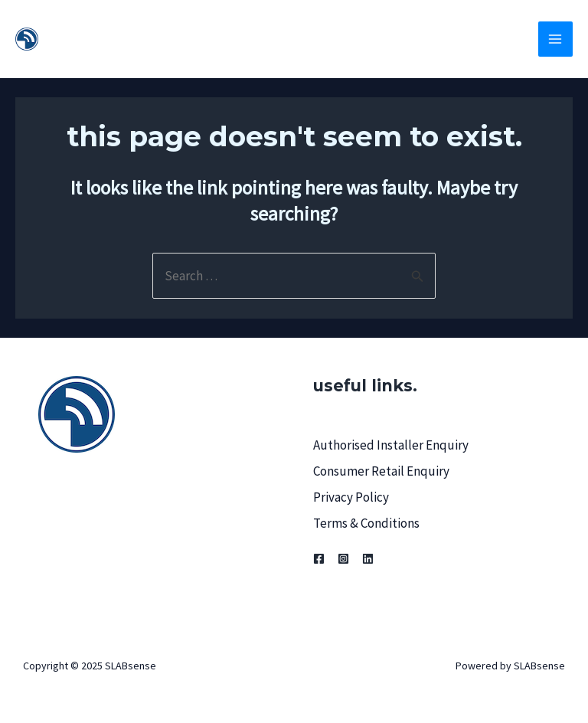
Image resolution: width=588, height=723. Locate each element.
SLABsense (113, 38)
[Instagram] (343, 559)
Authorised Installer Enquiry (391, 445)
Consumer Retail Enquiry (381, 471)
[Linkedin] (368, 559)
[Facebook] (319, 559)
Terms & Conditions (366, 523)
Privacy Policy (351, 497)
